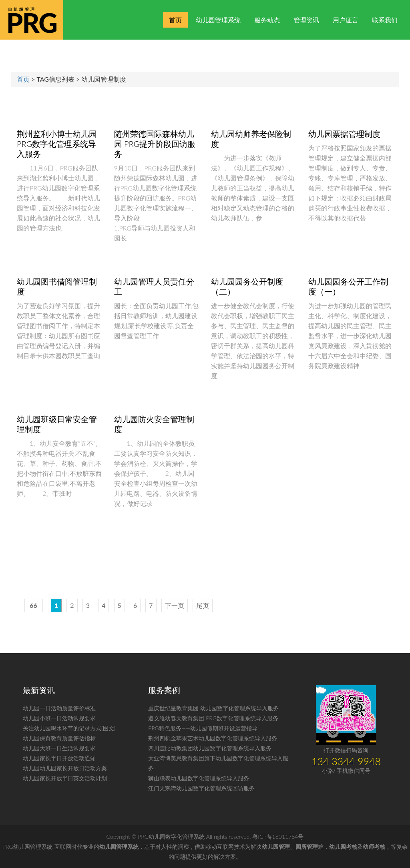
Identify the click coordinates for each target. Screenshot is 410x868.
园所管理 (307, 847)
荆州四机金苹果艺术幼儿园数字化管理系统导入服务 (213, 738)
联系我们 (385, 20)
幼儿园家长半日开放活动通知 (59, 758)
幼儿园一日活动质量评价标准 (59, 708)
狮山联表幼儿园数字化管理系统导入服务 (199, 778)
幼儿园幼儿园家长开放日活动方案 (65, 768)
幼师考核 (374, 847)
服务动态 (267, 20)
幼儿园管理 (276, 847)
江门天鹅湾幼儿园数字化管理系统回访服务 (201, 788)
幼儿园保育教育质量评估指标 (59, 738)
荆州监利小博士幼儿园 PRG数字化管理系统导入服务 (57, 144)
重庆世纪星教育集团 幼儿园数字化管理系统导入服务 (213, 708)
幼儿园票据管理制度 (344, 134)
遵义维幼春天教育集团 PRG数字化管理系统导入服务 (213, 718)
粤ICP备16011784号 (278, 837)
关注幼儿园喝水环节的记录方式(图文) (69, 728)
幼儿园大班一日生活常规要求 (59, 748)
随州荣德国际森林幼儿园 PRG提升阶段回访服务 (155, 144)
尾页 (203, 605)
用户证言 (346, 20)
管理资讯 (306, 20)
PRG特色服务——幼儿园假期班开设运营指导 (203, 728)
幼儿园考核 (343, 847)
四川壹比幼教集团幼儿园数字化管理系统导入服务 (210, 748)
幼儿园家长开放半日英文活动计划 (65, 778)
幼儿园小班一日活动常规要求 (59, 718)
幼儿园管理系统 (218, 20)
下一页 (175, 605)
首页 (175, 20)
